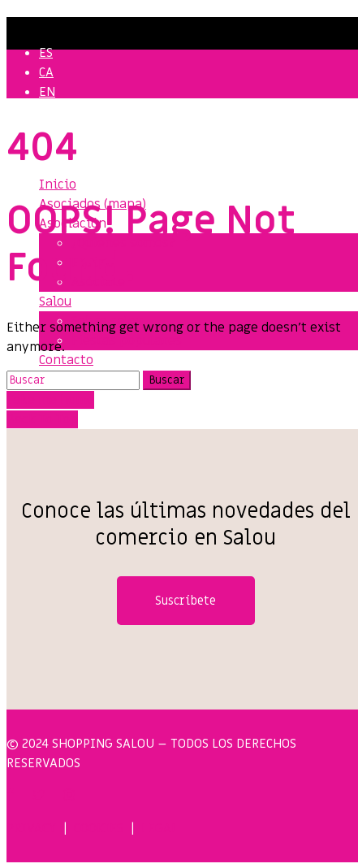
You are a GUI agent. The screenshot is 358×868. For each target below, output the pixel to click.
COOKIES (99, 828)
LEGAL (160, 828)
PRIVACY (31, 828)
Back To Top (42, 419)
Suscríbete (185, 601)
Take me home (50, 400)
